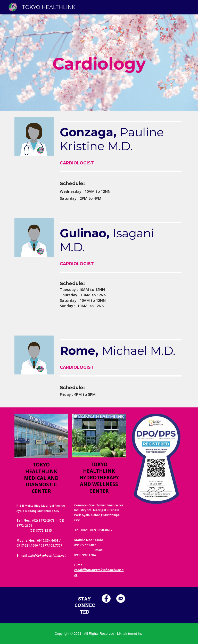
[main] (99, 63)
